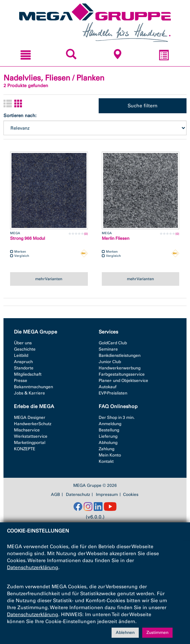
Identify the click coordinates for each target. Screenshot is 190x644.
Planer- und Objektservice (123, 381)
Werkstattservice (31, 436)
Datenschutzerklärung (33, 568)
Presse (21, 381)
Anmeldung (110, 424)
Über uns (23, 343)
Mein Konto (110, 455)
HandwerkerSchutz (33, 424)
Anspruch (23, 362)
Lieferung (108, 436)
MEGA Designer (30, 417)
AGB (55, 495)
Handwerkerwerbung (120, 368)
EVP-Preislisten (113, 393)
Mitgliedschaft (28, 374)
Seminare (108, 349)
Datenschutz (78, 495)
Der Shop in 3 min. (117, 417)
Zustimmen (157, 632)
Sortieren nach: (20, 116)
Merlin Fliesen (116, 238)
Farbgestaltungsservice (122, 374)
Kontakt (106, 461)
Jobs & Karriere (29, 393)
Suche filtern (143, 106)
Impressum (107, 495)
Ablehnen (125, 632)
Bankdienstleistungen (120, 355)
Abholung (108, 443)
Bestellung (109, 430)
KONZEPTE (25, 449)
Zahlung (107, 449)
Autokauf (108, 387)
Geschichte (25, 349)
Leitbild (21, 355)
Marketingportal (30, 443)
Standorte (24, 368)
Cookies (131, 495)
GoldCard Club (113, 343)
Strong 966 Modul (28, 238)
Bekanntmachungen (33, 387)
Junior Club (110, 362)
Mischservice (27, 430)
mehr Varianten (49, 279)
